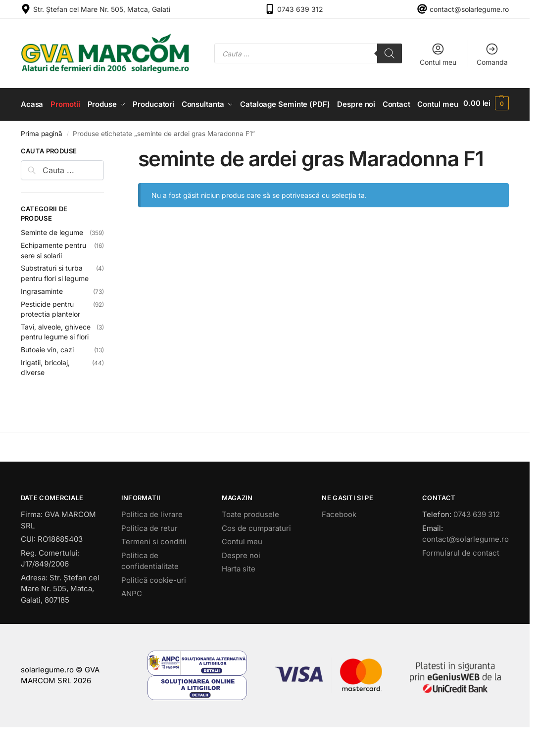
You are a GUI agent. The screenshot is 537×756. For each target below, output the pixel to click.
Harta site (239, 596)
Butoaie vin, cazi (47, 377)
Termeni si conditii (154, 569)
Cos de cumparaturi (256, 555)
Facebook (339, 542)
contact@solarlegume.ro (469, 9)
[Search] (390, 53)
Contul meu (438, 54)
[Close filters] (107, 180)
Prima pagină (42, 161)
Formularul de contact (461, 580)
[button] (487, 118)
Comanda (492, 54)
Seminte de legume (52, 260)
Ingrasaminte (42, 318)
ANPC (132, 621)
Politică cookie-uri (154, 607)
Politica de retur (149, 555)
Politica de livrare (152, 542)
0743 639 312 (300, 9)
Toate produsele (250, 542)
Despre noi (241, 583)
